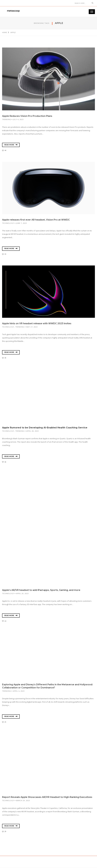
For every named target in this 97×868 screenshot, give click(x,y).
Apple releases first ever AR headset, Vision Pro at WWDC (36, 220)
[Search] (82, 3)
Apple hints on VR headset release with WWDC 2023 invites (37, 323)
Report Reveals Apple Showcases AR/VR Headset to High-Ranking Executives (47, 797)
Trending (7, 119)
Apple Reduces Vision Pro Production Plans (27, 116)
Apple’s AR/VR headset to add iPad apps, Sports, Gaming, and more (41, 590)
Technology (8, 223)
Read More (11, 145)
